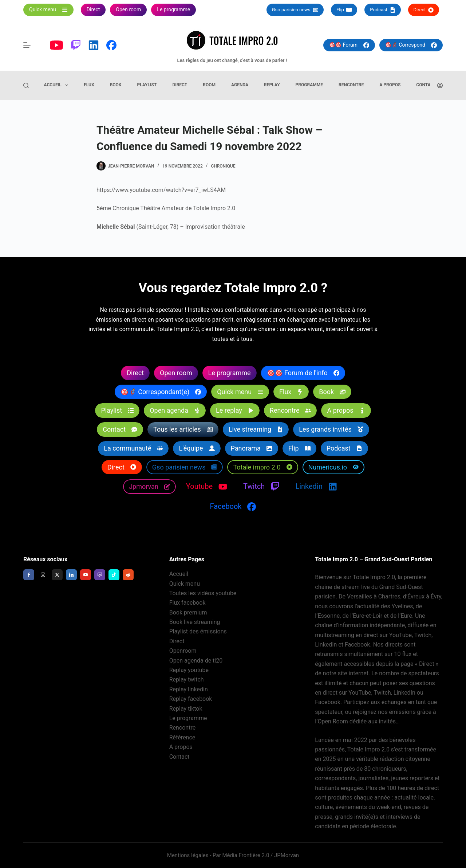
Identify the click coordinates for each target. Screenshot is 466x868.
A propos (390, 85)
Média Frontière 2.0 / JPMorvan (260, 855)
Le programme (188, 718)
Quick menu (185, 584)
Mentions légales (188, 855)
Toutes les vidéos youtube (203, 593)
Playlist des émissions (198, 632)
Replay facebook (191, 699)
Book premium (188, 612)
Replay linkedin (189, 689)
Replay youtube (189, 670)
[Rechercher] (26, 85)
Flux (89, 85)
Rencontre (351, 85)
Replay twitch (187, 680)
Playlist (147, 85)
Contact (426, 85)
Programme (309, 85)
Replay (272, 85)
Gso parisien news (295, 10)
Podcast (382, 10)
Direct (424, 10)
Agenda (240, 85)
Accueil (58, 85)
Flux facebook (187, 603)
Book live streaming (195, 622)
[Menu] (27, 45)
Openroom (183, 651)
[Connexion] (440, 85)
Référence (182, 737)
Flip (344, 10)
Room (209, 85)
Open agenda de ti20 (196, 661)
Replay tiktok (186, 709)
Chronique (223, 166)
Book (116, 85)
